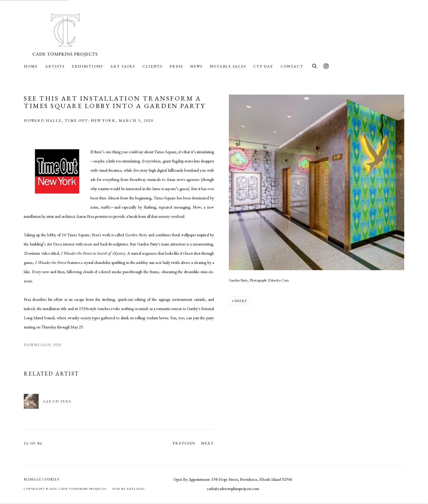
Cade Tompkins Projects (65, 35)
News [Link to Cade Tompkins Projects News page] (196, 66)
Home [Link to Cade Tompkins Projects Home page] (31, 66)
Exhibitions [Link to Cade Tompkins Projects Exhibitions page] (87, 66)
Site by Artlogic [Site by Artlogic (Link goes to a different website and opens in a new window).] (129, 489)
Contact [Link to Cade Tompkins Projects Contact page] (292, 66)
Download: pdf (43, 345)
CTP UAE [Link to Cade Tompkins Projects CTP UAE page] (263, 66)
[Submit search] (315, 65)
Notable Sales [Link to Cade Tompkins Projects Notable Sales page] (228, 66)
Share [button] (241, 301)
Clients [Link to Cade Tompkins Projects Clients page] (152, 66)
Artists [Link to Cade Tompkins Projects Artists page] (55, 66)
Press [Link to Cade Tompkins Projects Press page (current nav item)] (176, 66)
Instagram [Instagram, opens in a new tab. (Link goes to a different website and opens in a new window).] (326, 66)
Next (208, 443)
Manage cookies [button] (41, 479)
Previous (184, 443)
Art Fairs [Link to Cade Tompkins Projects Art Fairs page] (123, 66)
